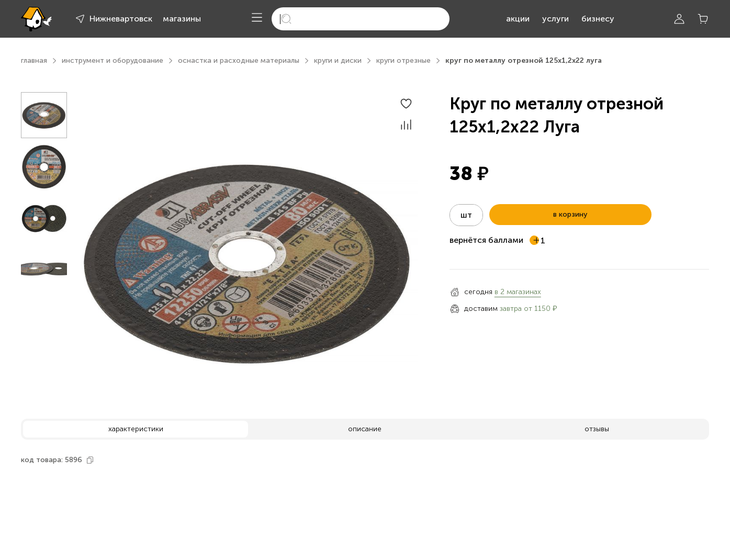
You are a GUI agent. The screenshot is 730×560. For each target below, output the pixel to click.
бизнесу (598, 19)
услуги (555, 19)
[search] (361, 19)
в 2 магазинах (518, 292)
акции (518, 19)
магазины (182, 19)
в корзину (570, 214)
